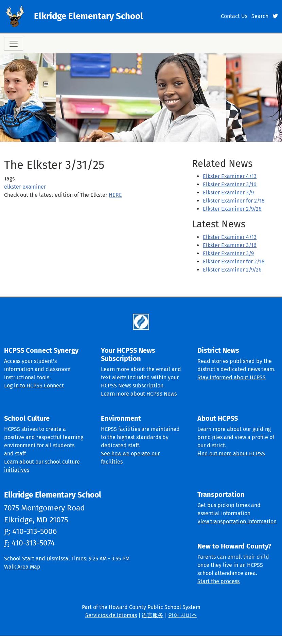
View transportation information (237, 521)
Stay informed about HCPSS (232, 377)
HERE (115, 195)
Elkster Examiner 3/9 (228, 193)
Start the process (218, 581)
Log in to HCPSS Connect (34, 386)
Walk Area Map (22, 567)
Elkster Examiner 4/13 (230, 176)
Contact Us (234, 16)
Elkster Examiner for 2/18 (234, 201)
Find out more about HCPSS (231, 454)
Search (260, 16)
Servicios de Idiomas (111, 615)
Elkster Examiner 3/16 (230, 184)
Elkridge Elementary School (89, 16)
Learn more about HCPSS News (139, 394)
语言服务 (153, 615)
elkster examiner (25, 187)
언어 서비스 (182, 615)
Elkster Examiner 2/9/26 (232, 209)
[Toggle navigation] (14, 44)
